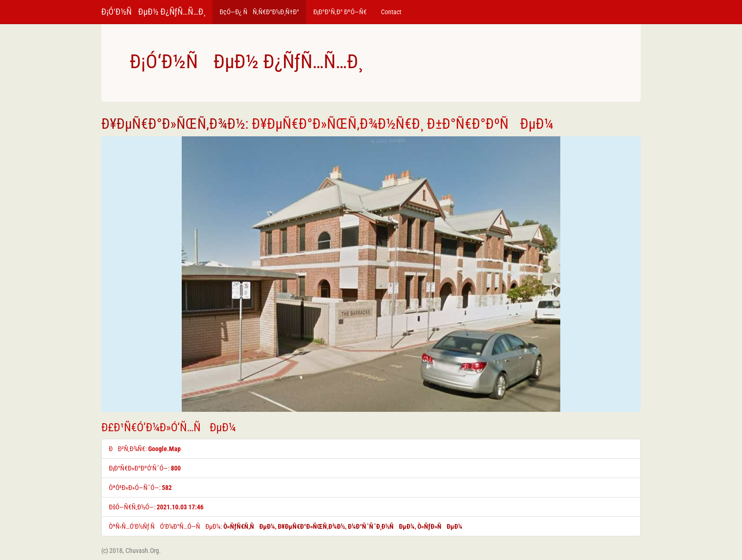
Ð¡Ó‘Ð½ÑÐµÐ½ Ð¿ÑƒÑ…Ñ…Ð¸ (153, 12)
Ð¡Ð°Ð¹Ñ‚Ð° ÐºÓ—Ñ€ (340, 12)
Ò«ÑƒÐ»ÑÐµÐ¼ (440, 526)
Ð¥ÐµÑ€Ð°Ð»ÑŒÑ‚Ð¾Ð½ (173, 124)
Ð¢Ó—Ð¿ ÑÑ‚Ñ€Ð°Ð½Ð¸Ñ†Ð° (259, 12)
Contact (391, 12)
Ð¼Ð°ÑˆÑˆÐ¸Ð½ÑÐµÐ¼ (381, 526)
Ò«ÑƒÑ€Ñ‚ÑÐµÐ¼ (249, 526)
